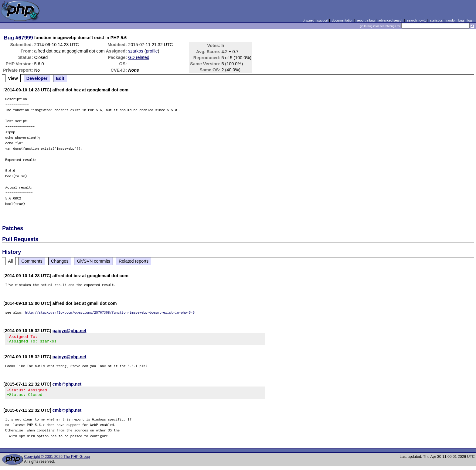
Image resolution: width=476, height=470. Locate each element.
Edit (60, 78)
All (10, 261)
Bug (9, 38)
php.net (308, 20)
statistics (436, 20)
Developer (37, 78)
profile (152, 51)
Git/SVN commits (93, 261)
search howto (416, 20)
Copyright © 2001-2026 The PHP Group (57, 460)
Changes (60, 261)
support (323, 20)
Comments (32, 261)
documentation (343, 20)
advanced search (391, 20)
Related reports (134, 261)
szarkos (136, 51)
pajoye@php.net (70, 331)
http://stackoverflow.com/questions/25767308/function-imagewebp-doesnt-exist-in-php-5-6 (110, 312)
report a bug (366, 20)
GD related (139, 57)
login (471, 20)
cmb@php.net (67, 386)
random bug (455, 20)
